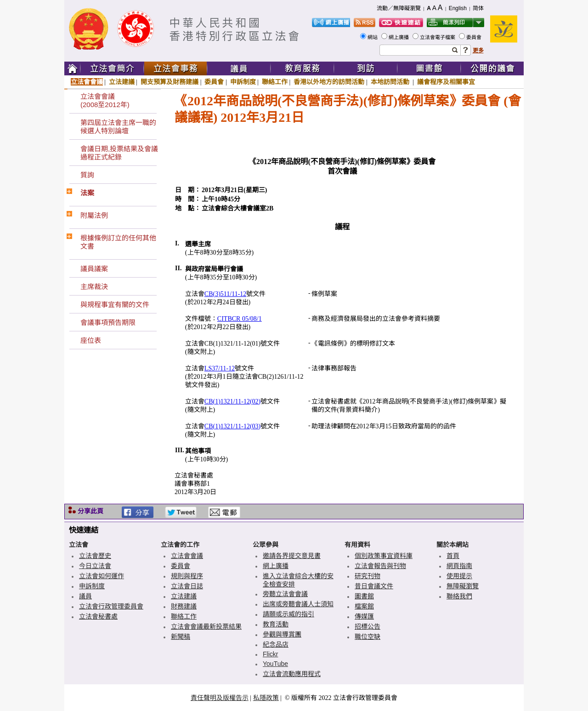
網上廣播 (399, 37)
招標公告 (367, 626)
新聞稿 (181, 637)
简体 (478, 8)
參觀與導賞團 (282, 634)
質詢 (87, 175)
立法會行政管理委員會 (111, 606)
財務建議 (184, 606)
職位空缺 (367, 637)
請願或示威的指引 (288, 614)
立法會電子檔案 (438, 37)
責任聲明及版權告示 (220, 698)
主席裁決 (94, 287)
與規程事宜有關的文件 (115, 304)
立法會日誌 (187, 586)
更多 (478, 51)
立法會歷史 (95, 556)
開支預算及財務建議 (170, 82)
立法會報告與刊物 (380, 566)
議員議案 (94, 269)
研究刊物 (367, 576)
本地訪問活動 (391, 82)
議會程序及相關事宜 (446, 82)
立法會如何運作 (102, 576)
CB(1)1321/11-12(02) (232, 401)
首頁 (453, 556)
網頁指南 (459, 566)
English (458, 8)
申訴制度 (243, 82)
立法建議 (122, 82)
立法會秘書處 (98, 616)
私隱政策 (266, 698)
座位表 (91, 340)
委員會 (475, 37)
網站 (373, 37)
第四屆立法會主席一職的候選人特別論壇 (118, 127)
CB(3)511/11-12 (226, 294)
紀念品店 (276, 644)
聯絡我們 (459, 596)
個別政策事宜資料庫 (384, 556)
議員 (85, 596)
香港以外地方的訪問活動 (329, 82)
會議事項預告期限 (108, 322)
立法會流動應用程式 (292, 674)
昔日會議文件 (374, 586)
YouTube (275, 664)
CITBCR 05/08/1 (240, 319)
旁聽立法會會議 (285, 594)
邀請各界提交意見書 (292, 556)
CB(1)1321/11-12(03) (232, 426)
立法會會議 (87, 82)
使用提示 (459, 576)
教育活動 (276, 624)
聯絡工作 (275, 82)
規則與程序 (187, 576)
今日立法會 (95, 566)
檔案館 (364, 606)
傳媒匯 (364, 616)
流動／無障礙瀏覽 (399, 8)
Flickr (270, 654)
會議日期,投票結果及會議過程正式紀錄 (119, 153)
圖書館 (364, 596)
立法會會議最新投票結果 (206, 626)
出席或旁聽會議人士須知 (298, 604)
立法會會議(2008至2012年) (105, 100)
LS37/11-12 (220, 368)
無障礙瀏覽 (463, 586)
